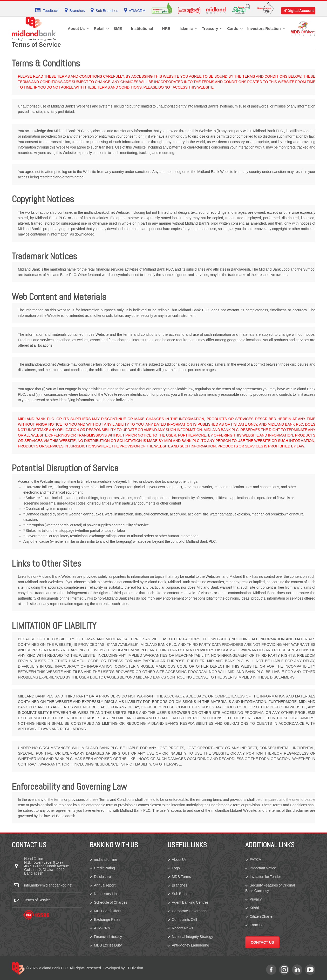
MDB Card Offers (108, 911)
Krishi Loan (259, 908)
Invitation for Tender (265, 877)
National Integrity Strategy (192, 937)
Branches (179, 885)
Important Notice (263, 868)
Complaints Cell (184, 919)
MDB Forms (181, 877)
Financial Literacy (108, 937)
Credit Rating (104, 868)
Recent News (182, 928)
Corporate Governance (190, 911)
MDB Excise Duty (108, 945)
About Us (179, 860)
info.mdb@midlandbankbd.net (48, 885)
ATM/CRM (102, 928)
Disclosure (102, 877)
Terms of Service (37, 900)
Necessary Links (107, 894)
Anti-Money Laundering (190, 945)
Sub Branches (183, 894)
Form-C (256, 925)
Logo (176, 868)
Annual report (105, 885)
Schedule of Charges (111, 902)
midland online (105, 860)
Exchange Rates (107, 919)
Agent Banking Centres (190, 902)
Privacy (256, 899)
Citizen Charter (262, 916)
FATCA (255, 860)
